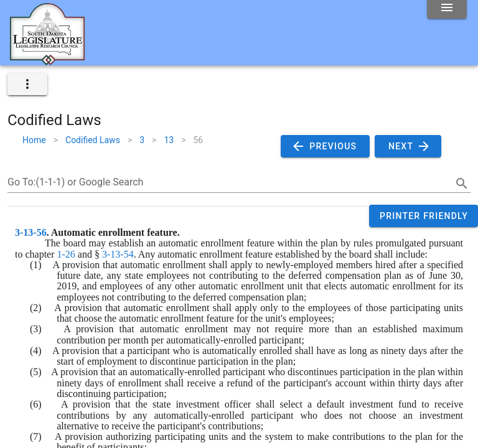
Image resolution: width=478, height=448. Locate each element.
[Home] (47, 60)
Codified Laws (93, 140)
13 (169, 140)
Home (34, 140)
